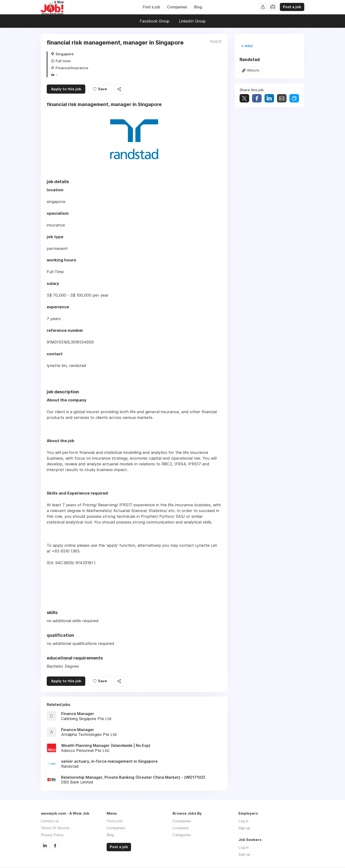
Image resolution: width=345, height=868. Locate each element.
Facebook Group (155, 21)
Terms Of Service (55, 829)
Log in (243, 822)
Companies (177, 7)
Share (257, 99)
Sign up (244, 829)
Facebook (55, 846)
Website (253, 70)
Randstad (250, 59)
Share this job (120, 89)
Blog (198, 7)
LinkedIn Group (192, 21)
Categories (182, 836)
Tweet (244, 99)
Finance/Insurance (72, 68)
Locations (181, 829)
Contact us (50, 822)
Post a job (292, 7)
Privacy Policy (52, 836)
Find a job (151, 7)
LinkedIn (45, 846)
